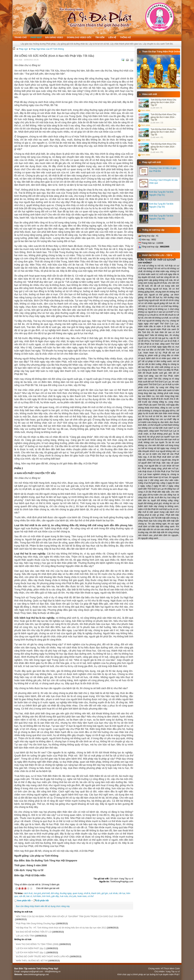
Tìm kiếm (100, 37)
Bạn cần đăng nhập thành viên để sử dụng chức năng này (43, 906)
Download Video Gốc (79, 37)
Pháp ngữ (36, 37)
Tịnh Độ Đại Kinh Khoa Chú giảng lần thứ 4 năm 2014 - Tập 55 (163, 132)
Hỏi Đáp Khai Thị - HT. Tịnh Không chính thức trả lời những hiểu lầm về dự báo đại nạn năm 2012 (61, 928)
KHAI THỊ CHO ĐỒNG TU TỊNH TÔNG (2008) (37, 944)
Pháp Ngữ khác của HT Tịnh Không (47, 49)
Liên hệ (112, 37)
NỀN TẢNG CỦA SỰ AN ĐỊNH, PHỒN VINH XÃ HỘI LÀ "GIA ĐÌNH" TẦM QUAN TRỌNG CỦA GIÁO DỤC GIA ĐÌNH (70, 916)
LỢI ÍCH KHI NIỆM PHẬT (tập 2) (31, 948)
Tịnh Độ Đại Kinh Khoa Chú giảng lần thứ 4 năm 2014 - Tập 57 (163, 102)
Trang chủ (21, 37)
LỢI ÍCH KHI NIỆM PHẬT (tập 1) (31, 953)
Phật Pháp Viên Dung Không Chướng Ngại (36, 924)
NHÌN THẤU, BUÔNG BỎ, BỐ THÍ (32, 961)
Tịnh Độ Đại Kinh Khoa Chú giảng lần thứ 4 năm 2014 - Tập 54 (163, 147)
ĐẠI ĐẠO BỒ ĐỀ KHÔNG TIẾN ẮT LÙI (34, 932)
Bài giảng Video (54, 37)
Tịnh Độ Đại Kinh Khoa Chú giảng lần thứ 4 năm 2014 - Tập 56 (163, 117)
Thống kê (125, 37)
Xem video (146, 110)
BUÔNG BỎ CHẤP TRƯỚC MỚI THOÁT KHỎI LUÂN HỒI (43, 957)
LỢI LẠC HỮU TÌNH (25, 936)
